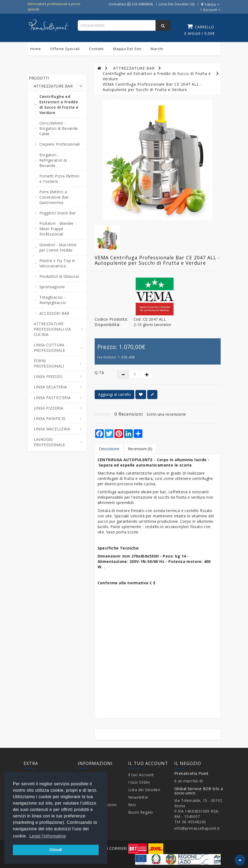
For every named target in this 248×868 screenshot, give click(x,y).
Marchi (157, 49)
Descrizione (109, 449)
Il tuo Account (141, 775)
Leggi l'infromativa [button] (48, 836)
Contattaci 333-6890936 (131, 4)
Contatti (96, 49)
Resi (132, 805)
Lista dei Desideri (144, 790)
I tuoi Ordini (139, 782)
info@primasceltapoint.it (197, 828)
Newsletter (138, 797)
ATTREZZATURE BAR (134, 68)
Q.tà (99, 372)
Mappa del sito (127, 49)
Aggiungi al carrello (114, 394)
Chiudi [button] (56, 850)
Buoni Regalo (141, 812)
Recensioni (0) (140, 449)
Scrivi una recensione (166, 414)
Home (36, 49)
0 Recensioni (129, 414)
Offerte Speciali (65, 49)
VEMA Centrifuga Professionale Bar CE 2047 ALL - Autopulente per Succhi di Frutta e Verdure (152, 87)
